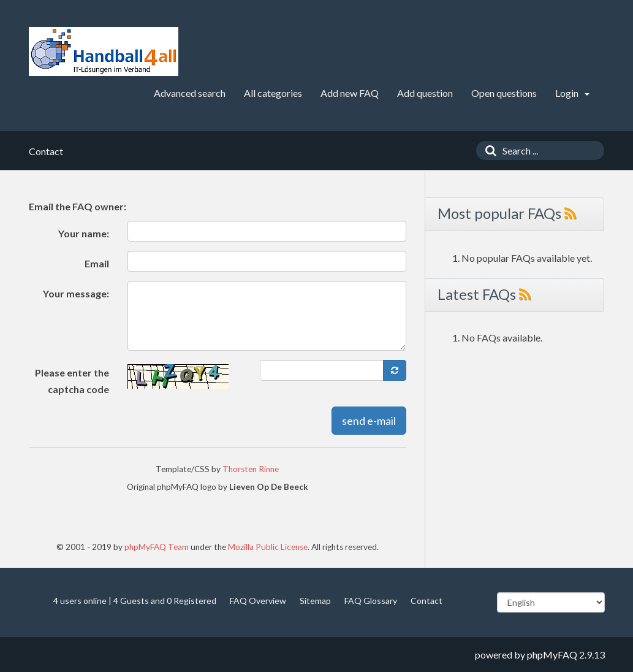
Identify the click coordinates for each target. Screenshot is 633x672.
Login (572, 93)
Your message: (76, 293)
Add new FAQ (350, 93)
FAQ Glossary (371, 601)
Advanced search (190, 93)
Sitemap (315, 601)
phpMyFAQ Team (157, 547)
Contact (426, 601)
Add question (425, 93)
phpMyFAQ (552, 655)
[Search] (488, 151)
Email (97, 263)
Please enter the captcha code (72, 381)
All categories (273, 93)
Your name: (84, 233)
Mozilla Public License (268, 547)
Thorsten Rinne (251, 469)
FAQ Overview (258, 601)
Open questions (504, 93)
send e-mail (369, 421)
